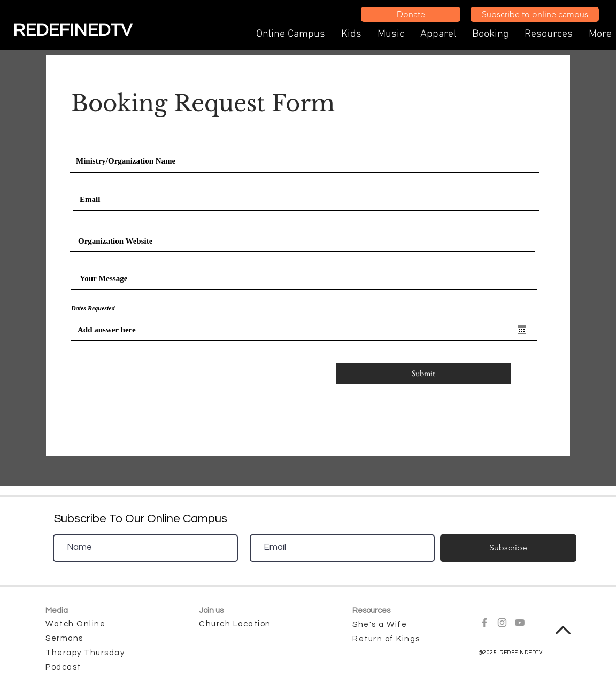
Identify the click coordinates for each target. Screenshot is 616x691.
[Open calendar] (522, 330)
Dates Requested (93, 308)
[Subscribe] (508, 548)
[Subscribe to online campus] (535, 14)
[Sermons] (79, 638)
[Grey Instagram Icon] (502, 623)
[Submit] (423, 374)
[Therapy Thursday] (87, 653)
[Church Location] (241, 624)
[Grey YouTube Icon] (520, 623)
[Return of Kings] (394, 639)
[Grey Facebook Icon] (484, 623)
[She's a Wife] (394, 624)
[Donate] (411, 14)
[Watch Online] (87, 624)
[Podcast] (64, 667)
